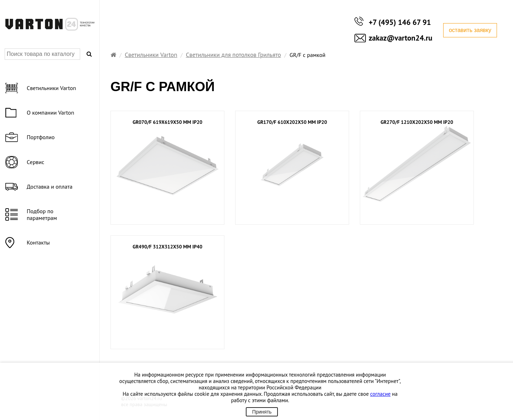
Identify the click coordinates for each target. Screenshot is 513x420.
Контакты (38, 242)
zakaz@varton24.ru (401, 38)
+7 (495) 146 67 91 (400, 22)
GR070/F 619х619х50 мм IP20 (167, 122)
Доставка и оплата (50, 187)
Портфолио (41, 137)
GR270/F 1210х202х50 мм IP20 (417, 122)
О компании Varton (50, 112)
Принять (262, 412)
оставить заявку (470, 30)
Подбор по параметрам (42, 214)
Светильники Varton (151, 55)
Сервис (35, 162)
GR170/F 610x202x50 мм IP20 (292, 122)
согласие (380, 394)
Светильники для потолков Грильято (234, 55)
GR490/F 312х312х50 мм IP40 (167, 247)
